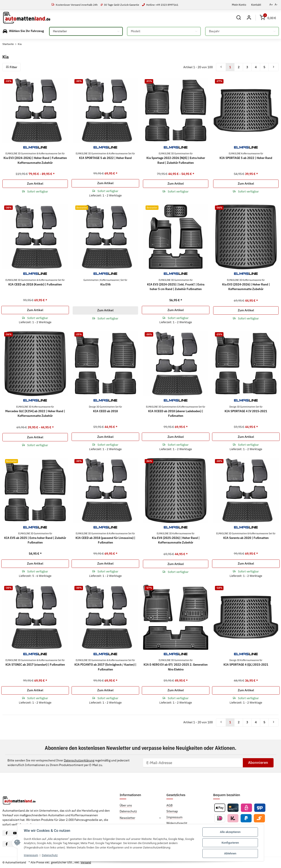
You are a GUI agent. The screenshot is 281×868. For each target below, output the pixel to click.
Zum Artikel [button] (35, 184)
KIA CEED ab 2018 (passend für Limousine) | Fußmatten (105, 538)
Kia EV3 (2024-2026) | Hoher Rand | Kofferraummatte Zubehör (246, 285)
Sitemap (172, 811)
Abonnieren (258, 763)
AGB (169, 805)
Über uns (126, 805)
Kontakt (256, 5)
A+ (271, 4)
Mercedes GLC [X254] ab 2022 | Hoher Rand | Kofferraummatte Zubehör (35, 411)
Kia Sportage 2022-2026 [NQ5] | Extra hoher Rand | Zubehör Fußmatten (176, 158)
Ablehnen (230, 853)
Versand (86, 862)
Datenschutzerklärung (79, 760)
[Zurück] (221, 67)
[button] (239, 18)
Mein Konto (239, 5)
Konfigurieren (230, 843)
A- (276, 4)
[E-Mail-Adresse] (193, 763)
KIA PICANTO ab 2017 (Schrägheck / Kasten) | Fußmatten (105, 665)
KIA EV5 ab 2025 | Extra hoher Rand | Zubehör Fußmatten (35, 538)
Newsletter (127, 818)
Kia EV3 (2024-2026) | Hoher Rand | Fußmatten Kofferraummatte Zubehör (35, 158)
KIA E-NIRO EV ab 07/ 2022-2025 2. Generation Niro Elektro (176, 665)
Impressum (31, 855)
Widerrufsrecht (177, 823)
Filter (12, 67)
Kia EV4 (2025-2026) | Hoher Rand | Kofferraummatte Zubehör (176, 538)
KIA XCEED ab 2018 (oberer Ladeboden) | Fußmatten (176, 411)
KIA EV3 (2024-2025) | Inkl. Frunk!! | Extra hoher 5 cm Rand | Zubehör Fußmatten (176, 285)
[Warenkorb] (268, 18)
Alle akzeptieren (230, 832)
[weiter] (274, 67)
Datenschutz (50, 855)
